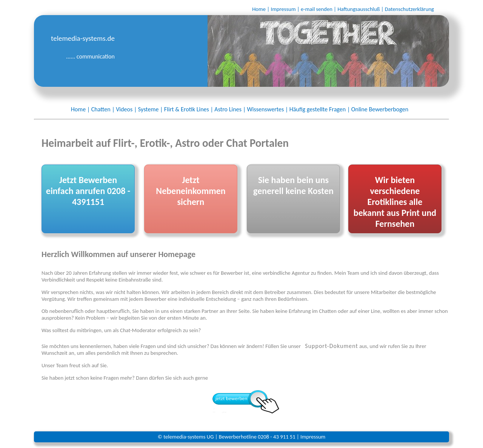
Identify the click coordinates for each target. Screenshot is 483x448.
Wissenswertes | (267, 109)
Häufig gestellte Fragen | (320, 109)
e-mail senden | (318, 9)
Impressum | (285, 9)
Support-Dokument (331, 346)
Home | (261, 9)
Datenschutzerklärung (409, 9)
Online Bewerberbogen (380, 109)
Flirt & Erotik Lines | (189, 109)
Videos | (126, 109)
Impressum (313, 437)
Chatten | (103, 109)
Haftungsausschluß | (360, 9)
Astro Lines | (230, 109)
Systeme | (151, 109)
